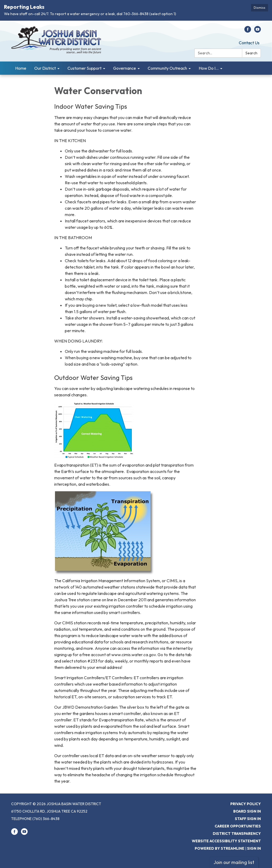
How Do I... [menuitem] (209, 68)
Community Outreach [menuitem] (167, 68)
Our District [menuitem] (45, 68)
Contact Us (249, 43)
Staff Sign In (248, 819)
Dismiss (260, 8)
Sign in (254, 848)
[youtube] (258, 31)
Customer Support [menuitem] (84, 68)
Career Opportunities (238, 826)
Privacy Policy (246, 804)
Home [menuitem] (21, 68)
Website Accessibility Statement (226, 841)
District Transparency (237, 834)
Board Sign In (247, 811)
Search (251, 53)
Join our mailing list (234, 862)
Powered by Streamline (220, 848)
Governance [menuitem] (125, 68)
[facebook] (248, 31)
